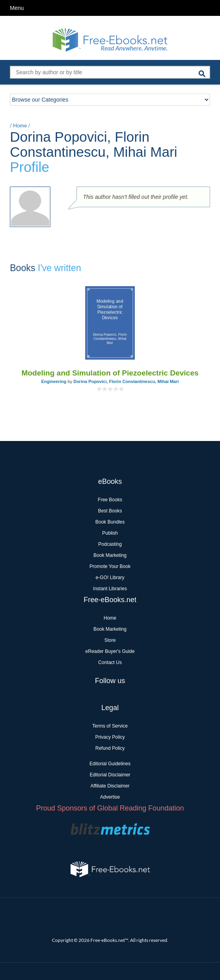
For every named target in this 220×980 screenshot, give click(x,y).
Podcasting (110, 544)
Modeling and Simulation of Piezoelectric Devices (110, 373)
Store (110, 640)
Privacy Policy (110, 737)
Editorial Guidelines (110, 764)
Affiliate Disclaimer (110, 786)
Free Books (110, 500)
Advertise (110, 797)
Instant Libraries (110, 589)
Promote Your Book (110, 566)
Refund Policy (110, 748)
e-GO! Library (110, 578)
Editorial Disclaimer (110, 775)
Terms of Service (110, 726)
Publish (110, 533)
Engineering (54, 381)
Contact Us (110, 662)
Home (20, 125)
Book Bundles (110, 522)
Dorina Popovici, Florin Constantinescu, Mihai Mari (126, 381)
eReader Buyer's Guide (110, 651)
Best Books (110, 511)
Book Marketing (110, 555)
